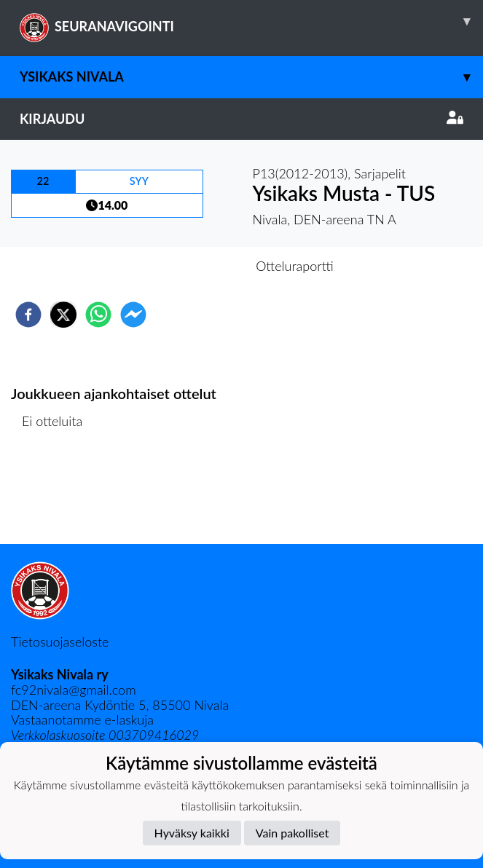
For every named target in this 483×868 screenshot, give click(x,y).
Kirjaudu (241, 119)
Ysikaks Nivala (251, 77)
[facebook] (28, 315)
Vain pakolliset (292, 833)
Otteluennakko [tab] (191, 266)
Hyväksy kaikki (192, 833)
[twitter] (63, 315)
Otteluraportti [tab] (295, 266)
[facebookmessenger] (133, 315)
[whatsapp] (98, 315)
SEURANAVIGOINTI (251, 21)
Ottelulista (58, 495)
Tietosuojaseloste (60, 642)
